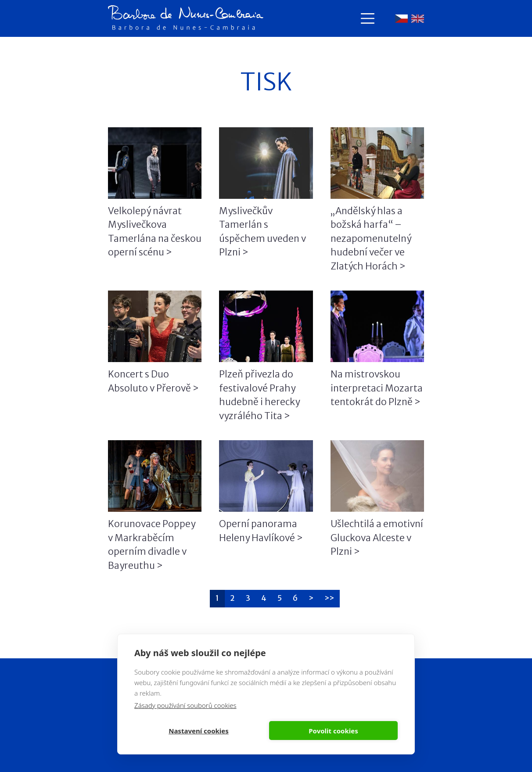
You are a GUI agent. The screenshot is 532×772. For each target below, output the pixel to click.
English (418, 19)
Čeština (401, 19)
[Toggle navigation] (368, 18)
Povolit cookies (333, 731)
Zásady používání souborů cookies (185, 705)
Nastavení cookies (199, 731)
